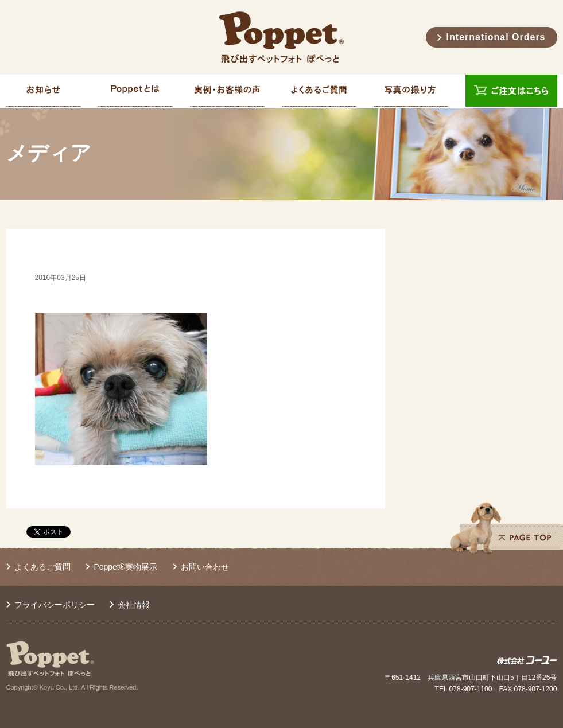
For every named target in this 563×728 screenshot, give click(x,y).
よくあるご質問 (42, 567)
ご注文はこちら (511, 92)
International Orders (496, 37)
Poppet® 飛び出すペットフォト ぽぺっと (282, 37)
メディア (49, 153)
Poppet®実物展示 (125, 567)
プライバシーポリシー (55, 605)
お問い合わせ (205, 567)
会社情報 (134, 605)
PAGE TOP (506, 528)
